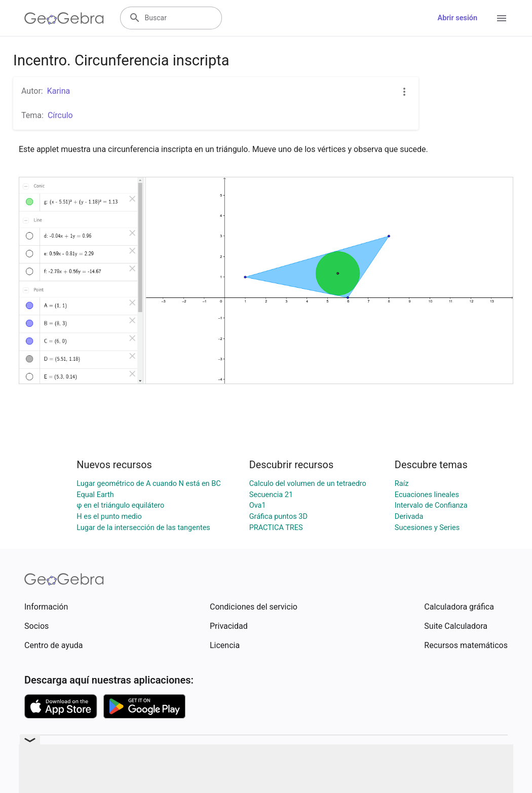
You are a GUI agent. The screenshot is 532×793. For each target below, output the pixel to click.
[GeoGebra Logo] (64, 18)
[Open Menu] (502, 18)
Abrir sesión (458, 18)
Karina (59, 91)
